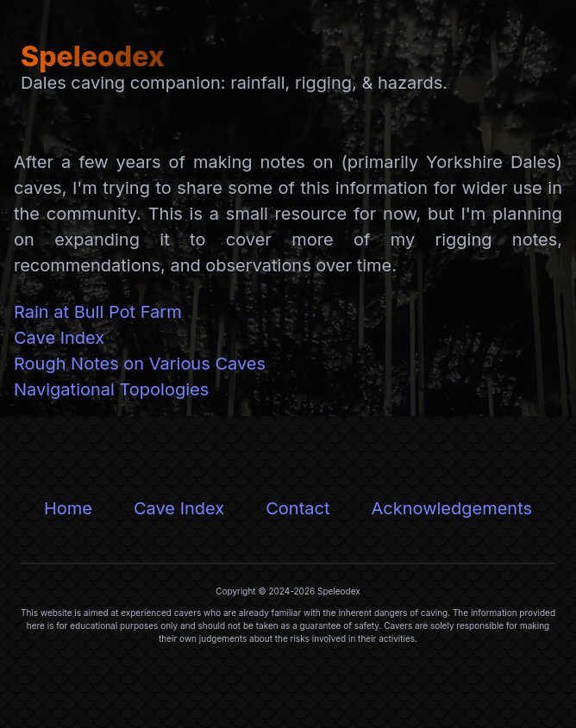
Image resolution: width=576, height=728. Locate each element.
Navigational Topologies (111, 389)
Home (68, 508)
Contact (297, 508)
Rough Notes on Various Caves (140, 364)
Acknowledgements (451, 508)
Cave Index (59, 338)
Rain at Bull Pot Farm (98, 312)
